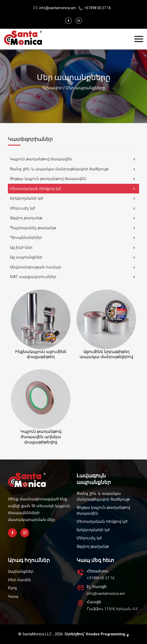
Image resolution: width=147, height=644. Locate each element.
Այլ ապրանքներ (73, 257)
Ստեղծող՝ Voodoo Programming (97, 634)
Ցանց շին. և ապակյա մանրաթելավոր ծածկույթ (73, 169)
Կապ (13, 596)
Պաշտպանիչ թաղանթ (73, 228)
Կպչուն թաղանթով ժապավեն (73, 159)
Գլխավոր (52, 88)
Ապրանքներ (21, 571)
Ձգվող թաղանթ (73, 218)
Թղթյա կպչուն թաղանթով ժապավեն (73, 179)
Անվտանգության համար (73, 267)
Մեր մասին (19, 580)
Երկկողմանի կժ (73, 199)
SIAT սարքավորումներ (73, 277)
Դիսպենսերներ (73, 238)
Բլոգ (12, 588)
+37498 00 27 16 (98, 8)
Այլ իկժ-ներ (73, 248)
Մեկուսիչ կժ (73, 208)
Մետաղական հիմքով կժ (73, 189)
